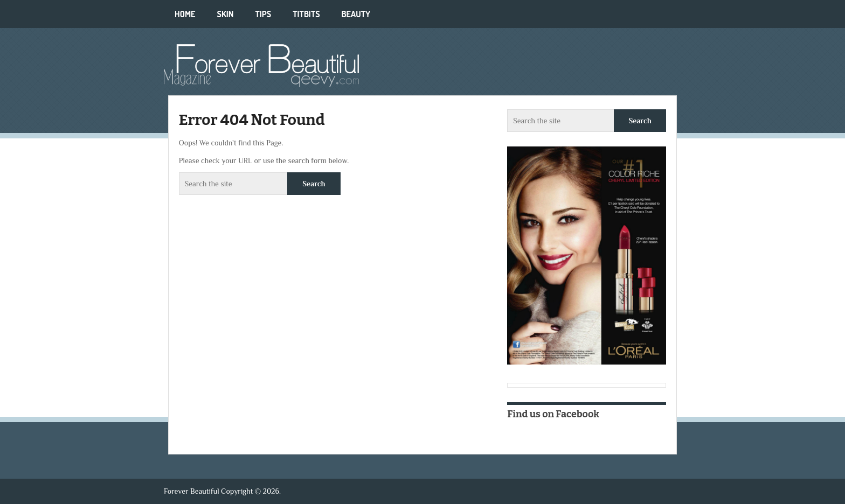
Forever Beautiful (192, 491)
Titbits (306, 14)
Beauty (356, 14)
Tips (263, 14)
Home (185, 14)
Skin (226, 14)
